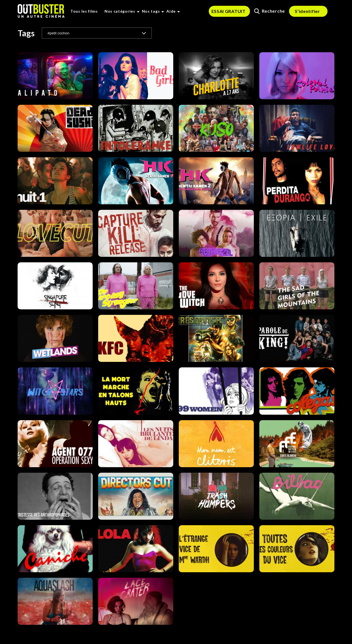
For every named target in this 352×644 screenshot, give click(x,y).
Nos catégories (120, 11)
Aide (171, 11)
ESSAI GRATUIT (229, 11)
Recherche (269, 11)
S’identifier (307, 11)
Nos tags (151, 11)
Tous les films (84, 11)
